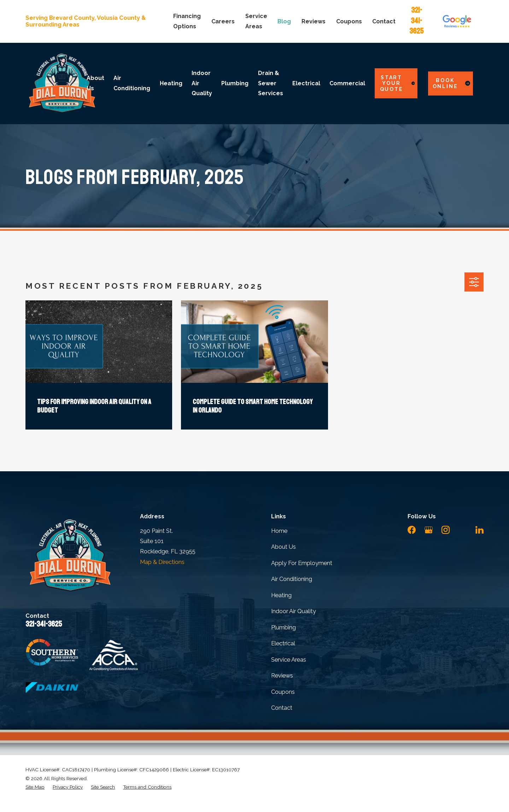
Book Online (452, 83)
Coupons (349, 21)
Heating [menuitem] (171, 83)
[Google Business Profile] (429, 530)
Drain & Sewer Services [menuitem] (271, 83)
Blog (284, 21)
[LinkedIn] (479, 530)
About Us (283, 547)
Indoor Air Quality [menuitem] (202, 83)
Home (279, 531)
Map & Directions (162, 562)
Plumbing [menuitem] (235, 83)
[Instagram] (446, 530)
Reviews (314, 21)
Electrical (283, 643)
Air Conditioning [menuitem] (132, 83)
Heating (281, 595)
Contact (384, 21)
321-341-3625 (416, 21)
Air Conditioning (292, 579)
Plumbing (283, 627)
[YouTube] (463, 530)
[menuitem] (35, 787)
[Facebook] (412, 530)
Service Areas (289, 660)
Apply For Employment (302, 563)
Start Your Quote (397, 83)
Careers (223, 21)
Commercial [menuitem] (347, 83)
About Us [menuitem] (95, 83)
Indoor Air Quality (294, 611)
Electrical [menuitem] (306, 83)
